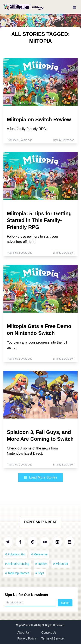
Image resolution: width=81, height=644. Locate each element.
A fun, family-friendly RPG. (27, 129)
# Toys (40, 573)
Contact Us (49, 632)
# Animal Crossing (17, 564)
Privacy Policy (27, 638)
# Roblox (41, 564)
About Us (24, 632)
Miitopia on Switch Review (39, 119)
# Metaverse (39, 554)
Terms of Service (53, 638)
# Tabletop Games (17, 573)
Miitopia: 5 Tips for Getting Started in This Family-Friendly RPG (39, 220)
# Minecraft (61, 564)
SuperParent (24, 625)
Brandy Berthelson (64, 140)
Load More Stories (40, 477)
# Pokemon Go (15, 554)
